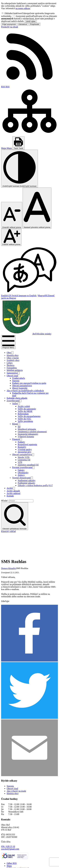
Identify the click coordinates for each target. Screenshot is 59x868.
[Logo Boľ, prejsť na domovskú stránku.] (26, 334)
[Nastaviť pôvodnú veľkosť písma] (37, 208)
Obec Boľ (21, 862)
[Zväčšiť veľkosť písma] (11, 237)
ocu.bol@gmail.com (10, 826)
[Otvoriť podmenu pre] (12, 353)
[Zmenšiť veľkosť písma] (12, 215)
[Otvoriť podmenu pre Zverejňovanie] (20, 401)
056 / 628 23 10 (8, 823)
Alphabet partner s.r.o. (36, 860)
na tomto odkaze (23, 8)
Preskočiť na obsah (10, 27)
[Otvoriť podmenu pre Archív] (14, 488)
